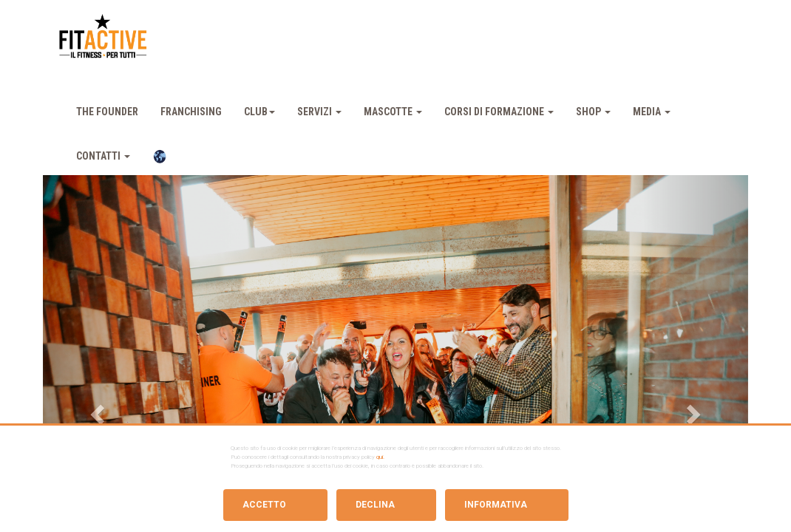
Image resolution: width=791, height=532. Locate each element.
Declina (375, 505)
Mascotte (393, 112)
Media (652, 112)
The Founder (107, 112)
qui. (380, 457)
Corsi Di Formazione (499, 112)
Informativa (496, 505)
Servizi (319, 112)
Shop (593, 112)
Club (259, 112)
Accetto (264, 505)
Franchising (191, 112)
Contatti (103, 156)
